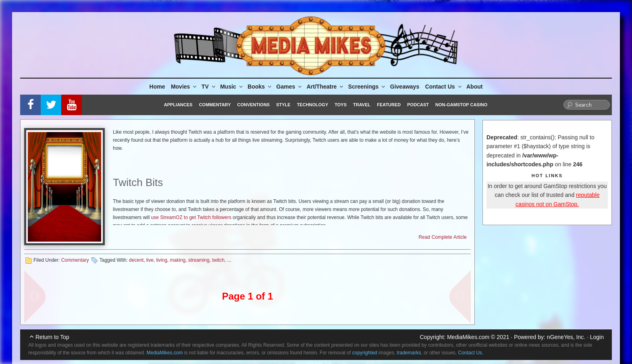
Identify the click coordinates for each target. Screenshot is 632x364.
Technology (313, 105)
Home (157, 87)
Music (232, 87)
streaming (199, 260)
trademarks (409, 353)
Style (283, 105)
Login (597, 337)
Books (260, 87)
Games (290, 87)
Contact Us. (471, 353)
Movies (184, 87)
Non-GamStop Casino (461, 105)
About (474, 87)
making (178, 260)
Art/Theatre (326, 87)
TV (209, 87)
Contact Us (444, 87)
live (150, 260)
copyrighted (365, 353)
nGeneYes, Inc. (566, 337)
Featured (389, 105)
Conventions (253, 105)
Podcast (418, 105)
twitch (218, 260)
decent (136, 260)
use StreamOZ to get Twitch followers (191, 217)
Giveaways (405, 87)
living (162, 260)
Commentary (215, 105)
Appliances (178, 105)
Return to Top (52, 337)
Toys (341, 105)
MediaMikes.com (468, 337)
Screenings (367, 87)
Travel (362, 105)
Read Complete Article (443, 237)
